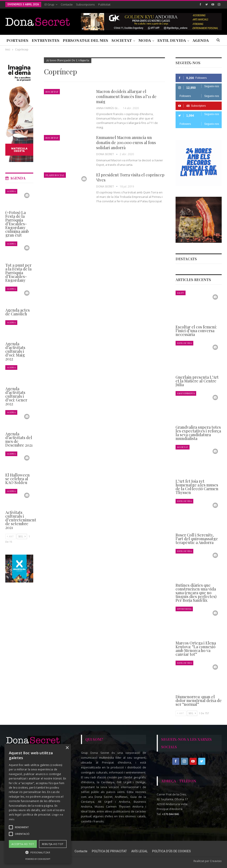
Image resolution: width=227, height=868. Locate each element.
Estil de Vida (172, 40)
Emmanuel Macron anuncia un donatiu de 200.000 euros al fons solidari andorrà (126, 143)
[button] (38, 852)
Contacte (67, 4)
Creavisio (216, 861)
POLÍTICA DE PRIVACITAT (109, 851)
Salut (181, 293)
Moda (145, 40)
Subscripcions (85, 4)
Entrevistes (46, 40)
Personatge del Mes (85, 40)
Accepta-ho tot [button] (23, 844)
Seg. (192, 713)
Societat (122, 40)
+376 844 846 (170, 814)
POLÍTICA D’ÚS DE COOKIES (171, 851)
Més (197, 40)
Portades (17, 40)
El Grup (49, 4)
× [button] (67, 748)
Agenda (11, 191)
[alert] (38, 804)
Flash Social (55, 175)
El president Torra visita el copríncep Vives (130, 177)
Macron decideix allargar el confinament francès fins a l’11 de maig (126, 96)
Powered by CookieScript (38, 859)
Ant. (181, 713)
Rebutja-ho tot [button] (53, 844)
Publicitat (104, 4)
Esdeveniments (186, 393)
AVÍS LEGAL (139, 851)
